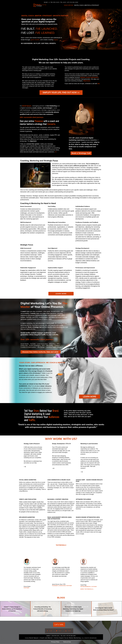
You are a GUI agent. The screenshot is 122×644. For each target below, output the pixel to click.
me (99, 84)
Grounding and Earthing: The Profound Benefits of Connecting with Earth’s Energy (46, 610)
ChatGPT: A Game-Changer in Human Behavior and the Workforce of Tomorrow (15, 610)
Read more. (87, 81)
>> (56, 155)
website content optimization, (90, 77)
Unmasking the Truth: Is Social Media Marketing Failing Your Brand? (107, 610)
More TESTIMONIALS (87, 590)
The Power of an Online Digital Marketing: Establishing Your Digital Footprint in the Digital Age (76, 610)
